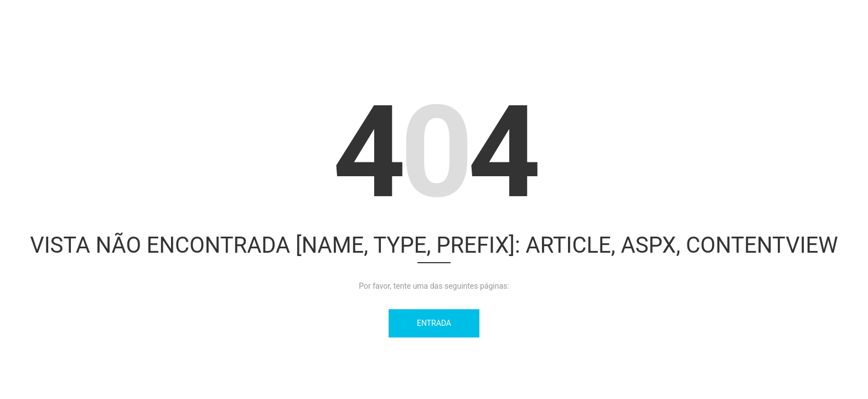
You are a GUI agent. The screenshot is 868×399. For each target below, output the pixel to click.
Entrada (434, 323)
